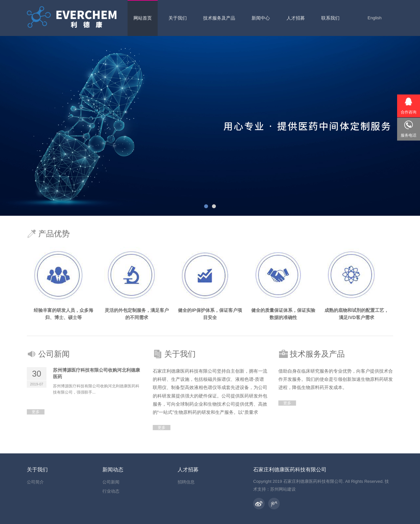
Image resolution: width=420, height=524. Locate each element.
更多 (36, 412)
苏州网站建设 (283, 489)
